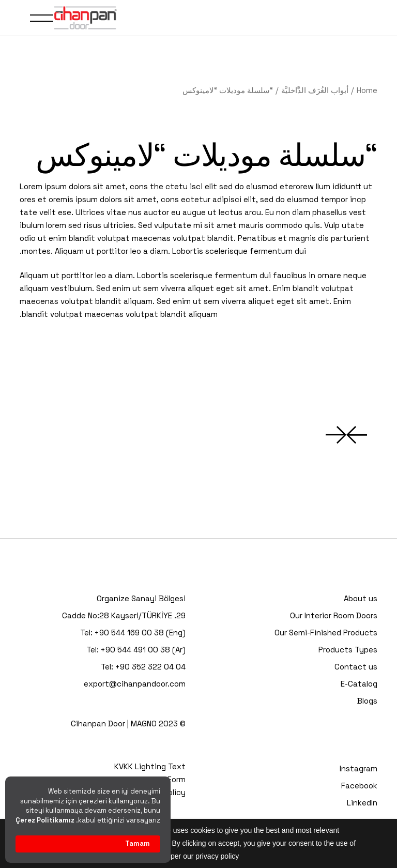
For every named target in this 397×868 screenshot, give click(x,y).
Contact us (356, 667)
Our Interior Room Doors (334, 615)
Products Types (348, 650)
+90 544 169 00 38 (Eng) (140, 633)
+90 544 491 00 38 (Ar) (143, 650)
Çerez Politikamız (45, 820)
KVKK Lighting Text (150, 766)
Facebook (359, 786)
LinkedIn (362, 803)
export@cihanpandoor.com (135, 684)
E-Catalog (359, 684)
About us (361, 598)
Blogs (367, 701)
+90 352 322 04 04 (150, 667)
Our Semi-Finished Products (326, 633)
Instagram (358, 768)
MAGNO (144, 724)
